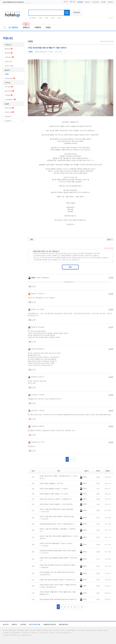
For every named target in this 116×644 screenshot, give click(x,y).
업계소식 (26, 28)
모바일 (80, 2)
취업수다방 (8, 108)
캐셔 (53, 18)
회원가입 (72, 2)
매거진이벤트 (9, 78)
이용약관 (23, 624)
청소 (59, 18)
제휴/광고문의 (64, 624)
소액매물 (7, 95)
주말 (40, 18)
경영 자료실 (8, 91)
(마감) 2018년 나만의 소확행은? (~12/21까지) (56, 504)
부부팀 (33, 18)
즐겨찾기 (111, 2)
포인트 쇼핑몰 (9, 66)
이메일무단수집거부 (50, 624)
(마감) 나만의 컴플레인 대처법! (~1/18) (54, 489)
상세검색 (76, 13)
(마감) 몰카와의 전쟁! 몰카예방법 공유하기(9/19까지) (58, 599)
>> (82, 607)
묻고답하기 (8, 116)
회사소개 (6, 624)
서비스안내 (95, 2)
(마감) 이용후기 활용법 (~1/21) (51, 483)
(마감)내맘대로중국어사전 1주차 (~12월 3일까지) (57, 524)
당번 (47, 18)
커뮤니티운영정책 (107, 41)
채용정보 (15, 28)
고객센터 (103, 2)
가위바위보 (8, 57)
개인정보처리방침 (35, 624)
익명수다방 (8, 112)
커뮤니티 (88, 2)
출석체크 (7, 49)
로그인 (66, 2)
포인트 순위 (8, 61)
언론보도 (14, 624)
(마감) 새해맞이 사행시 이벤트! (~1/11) (54, 494)
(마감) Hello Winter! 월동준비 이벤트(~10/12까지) (57, 580)
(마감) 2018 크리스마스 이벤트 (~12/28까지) (56, 499)
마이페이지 (8, 121)
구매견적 (38, 28)
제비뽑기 (7, 53)
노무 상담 (8, 87)
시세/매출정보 (9, 99)
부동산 (48, 28)
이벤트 (7, 74)
